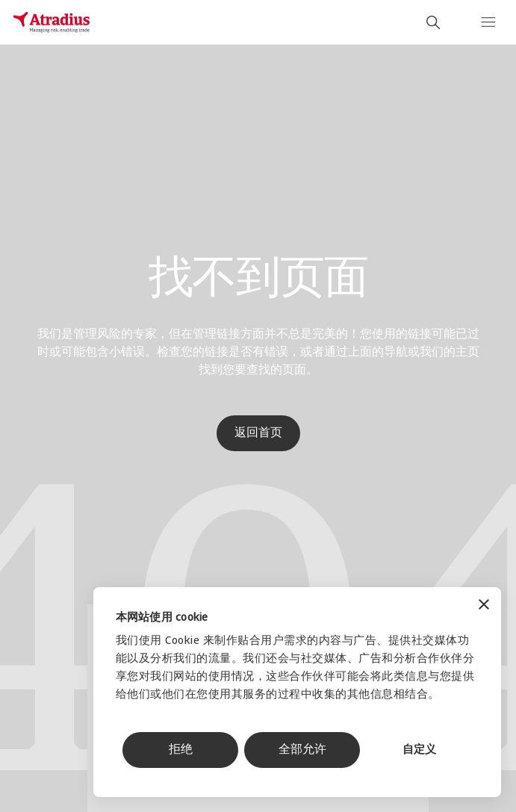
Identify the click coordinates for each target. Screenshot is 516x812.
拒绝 (181, 750)
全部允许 (302, 750)
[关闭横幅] (484, 606)
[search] (433, 22)
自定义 (419, 750)
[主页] (52, 22)
